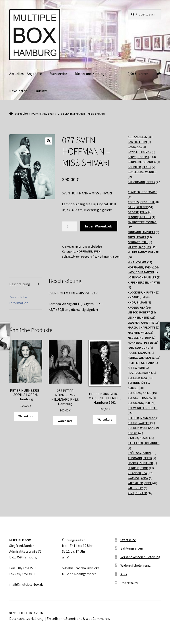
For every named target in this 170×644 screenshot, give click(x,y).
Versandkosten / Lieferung (140, 557)
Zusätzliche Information (19, 300)
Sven (116, 256)
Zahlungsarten (132, 548)
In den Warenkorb (99, 226)
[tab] (26, 284)
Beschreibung (20, 284)
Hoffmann (104, 256)
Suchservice (58, 74)
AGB (124, 574)
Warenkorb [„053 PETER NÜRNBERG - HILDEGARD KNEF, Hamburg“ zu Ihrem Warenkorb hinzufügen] (65, 421)
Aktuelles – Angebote (26, 74)
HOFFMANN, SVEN (43, 114)
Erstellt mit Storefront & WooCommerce (78, 619)
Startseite (21, 114)
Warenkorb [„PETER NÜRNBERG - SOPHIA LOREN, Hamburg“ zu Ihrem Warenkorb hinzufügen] (26, 416)
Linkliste (41, 91)
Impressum (129, 583)
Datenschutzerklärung (26, 619)
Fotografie (89, 256)
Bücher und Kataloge (91, 74)
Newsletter (18, 91)
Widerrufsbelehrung (136, 565)
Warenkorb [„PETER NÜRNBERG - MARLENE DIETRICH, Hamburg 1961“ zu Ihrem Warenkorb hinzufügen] (105, 419)
